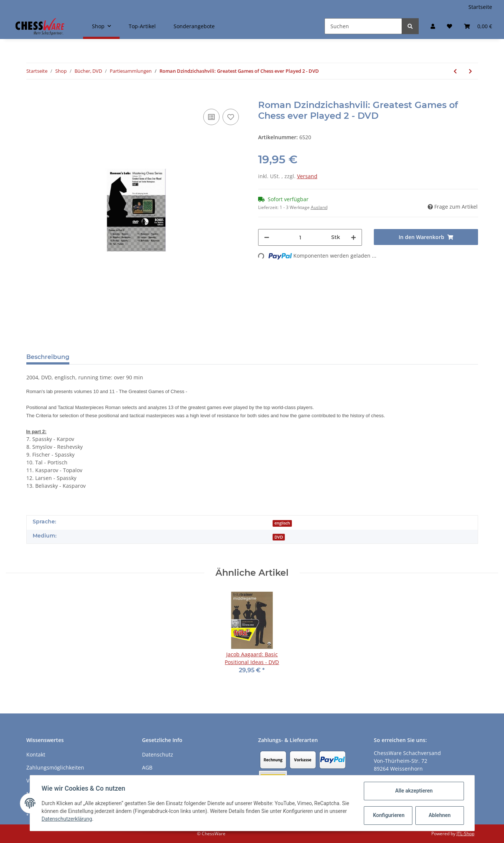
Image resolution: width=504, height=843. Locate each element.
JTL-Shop (465, 834)
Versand (307, 176)
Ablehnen (439, 815)
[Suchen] (363, 26)
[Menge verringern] (267, 237)
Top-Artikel (142, 26)
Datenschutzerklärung (67, 819)
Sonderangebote (194, 26)
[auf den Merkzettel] (231, 117)
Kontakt (36, 754)
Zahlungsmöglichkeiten (55, 767)
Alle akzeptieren (414, 791)
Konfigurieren (389, 815)
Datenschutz (158, 754)
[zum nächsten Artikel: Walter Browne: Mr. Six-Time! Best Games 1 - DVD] (470, 71)
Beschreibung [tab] (48, 357)
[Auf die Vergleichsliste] (211, 117)
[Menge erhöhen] (353, 237)
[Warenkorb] (478, 26)
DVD (279, 537)
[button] (433, 26)
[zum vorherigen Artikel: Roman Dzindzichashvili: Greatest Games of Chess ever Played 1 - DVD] (455, 71)
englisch (282, 523)
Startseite (480, 7)
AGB (147, 767)
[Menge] (300, 237)
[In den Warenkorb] (32, 96)
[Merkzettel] (449, 26)
